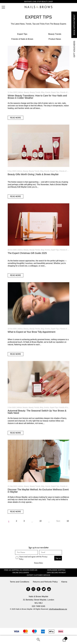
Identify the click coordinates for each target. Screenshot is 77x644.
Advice (21, 92)
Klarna (64, 582)
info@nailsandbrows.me (58, 609)
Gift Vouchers (74, 49)
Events (48, 92)
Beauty (26, 92)
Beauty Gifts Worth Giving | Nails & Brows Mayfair (33, 174)
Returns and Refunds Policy (45, 582)
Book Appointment (74, 25)
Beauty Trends (55, 34)
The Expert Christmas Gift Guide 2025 (27, 253)
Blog (43, 92)
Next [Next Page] (58, 521)
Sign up (58, 558)
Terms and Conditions (20, 582)
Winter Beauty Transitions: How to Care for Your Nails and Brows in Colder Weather (37, 97)
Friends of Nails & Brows (22, 39)
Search (39, 640)
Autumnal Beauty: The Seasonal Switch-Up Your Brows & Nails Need (37, 412)
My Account (13, 640)
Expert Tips (22, 34)
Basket (59, 638)
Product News (55, 39)
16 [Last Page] (68, 521)
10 (41, 521)
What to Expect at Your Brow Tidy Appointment (32, 332)
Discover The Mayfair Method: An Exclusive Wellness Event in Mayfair (38, 491)
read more (15, 118)
